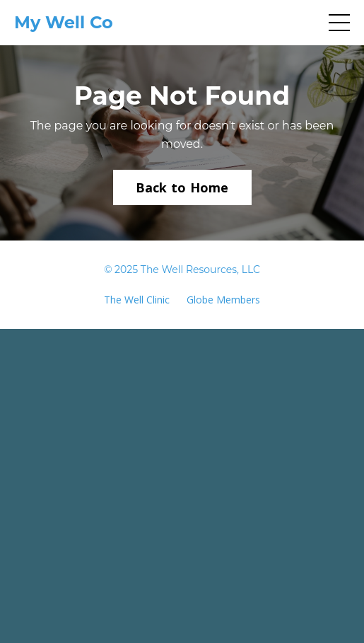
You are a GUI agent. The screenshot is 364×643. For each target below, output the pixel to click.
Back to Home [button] (182, 187)
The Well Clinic (137, 300)
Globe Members (223, 300)
